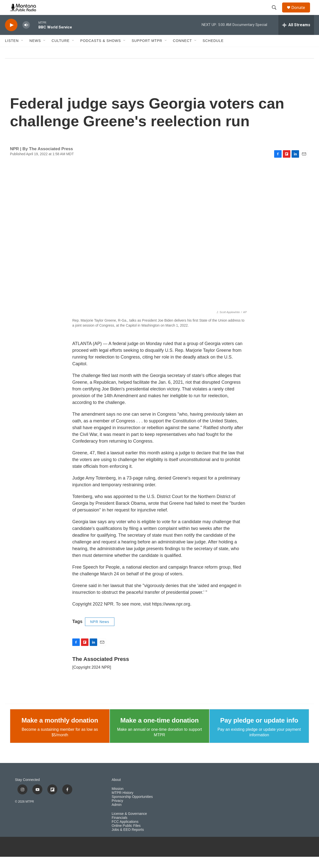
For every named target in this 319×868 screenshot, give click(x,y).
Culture (61, 52)
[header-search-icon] (276, 13)
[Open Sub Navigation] (22, 52)
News (35, 52)
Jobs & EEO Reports (128, 841)
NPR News (100, 633)
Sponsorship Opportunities (132, 808)
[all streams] (296, 36)
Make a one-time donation (159, 732)
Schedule (213, 52)
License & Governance (129, 825)
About (116, 791)
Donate (301, 13)
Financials (120, 829)
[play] (11, 36)
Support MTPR (147, 52)
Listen (12, 52)
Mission (118, 800)
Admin (117, 816)
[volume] (26, 36)
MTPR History (122, 804)
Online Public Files (126, 837)
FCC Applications (125, 833)
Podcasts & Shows (101, 52)
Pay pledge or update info (259, 732)
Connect (182, 52)
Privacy (117, 812)
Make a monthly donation (60, 732)
